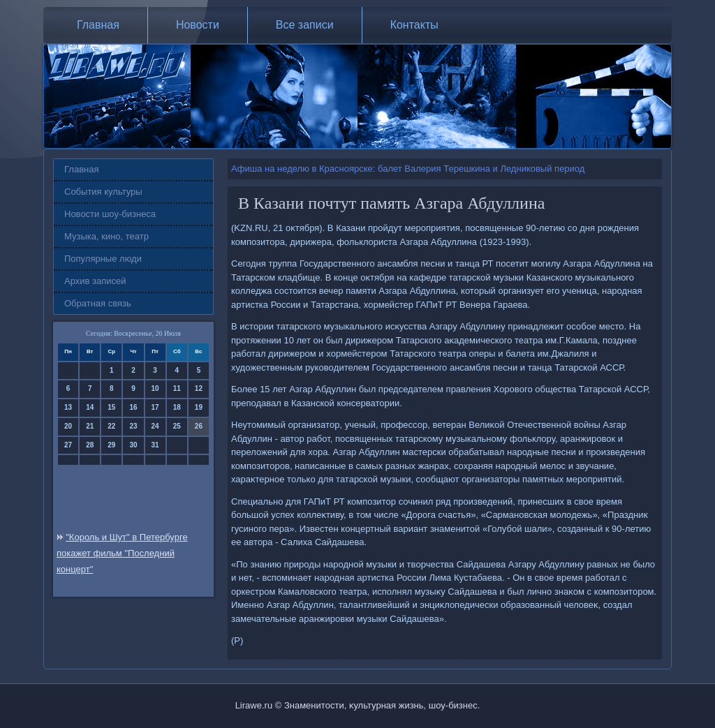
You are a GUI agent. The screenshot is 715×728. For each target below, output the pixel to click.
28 (90, 445)
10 (155, 388)
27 (68, 445)
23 (133, 426)
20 (68, 426)
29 (111, 445)
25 (177, 426)
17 (155, 407)
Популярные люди (103, 259)
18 (177, 407)
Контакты (414, 25)
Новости (198, 25)
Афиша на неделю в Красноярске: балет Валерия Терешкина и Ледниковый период (408, 169)
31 (155, 445)
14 (90, 407)
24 (155, 426)
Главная (98, 25)
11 (177, 388)
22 (111, 426)
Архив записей (95, 281)
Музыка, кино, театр (106, 236)
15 (111, 407)
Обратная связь (98, 303)
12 (199, 388)
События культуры (103, 192)
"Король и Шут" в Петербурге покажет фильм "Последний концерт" (122, 553)
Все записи (305, 25)
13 (68, 407)
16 (133, 407)
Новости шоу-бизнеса (110, 214)
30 (133, 445)
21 (90, 426)
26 (199, 426)
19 (199, 407)
